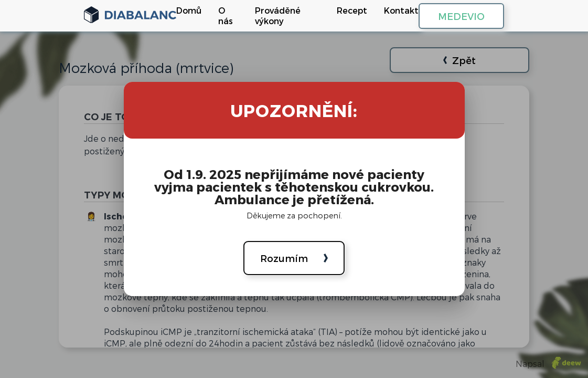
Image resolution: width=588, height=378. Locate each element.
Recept (352, 10)
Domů (189, 10)
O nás (226, 15)
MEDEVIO (461, 16)
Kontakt (401, 10)
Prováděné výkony (278, 15)
